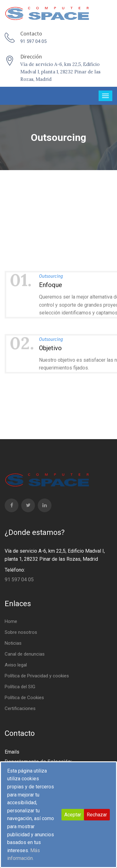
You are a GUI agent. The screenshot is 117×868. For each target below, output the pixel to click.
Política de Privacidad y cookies (37, 676)
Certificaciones (20, 708)
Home (11, 621)
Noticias (13, 643)
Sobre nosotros (21, 632)
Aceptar (73, 815)
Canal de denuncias (25, 654)
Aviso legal (16, 665)
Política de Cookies (24, 698)
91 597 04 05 (33, 41)
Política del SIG (20, 687)
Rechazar (97, 815)
